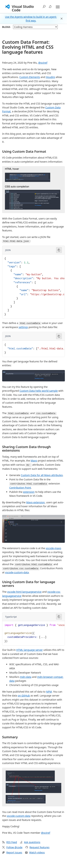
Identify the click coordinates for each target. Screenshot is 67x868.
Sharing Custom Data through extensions (26, 449)
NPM (49, 692)
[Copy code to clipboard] (59, 250)
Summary (10, 737)
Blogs (6, 27)
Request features (37, 847)
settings (23, 327)
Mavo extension (36, 502)
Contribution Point (20, 488)
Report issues (12, 852)
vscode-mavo (54, 548)
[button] (44, 7)
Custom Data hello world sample (39, 391)
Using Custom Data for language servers (29, 584)
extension (29, 492)
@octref (43, 63)
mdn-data (26, 677)
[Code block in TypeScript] (33, 633)
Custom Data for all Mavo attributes (42, 475)
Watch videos (35, 852)
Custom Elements (30, 77)
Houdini (50, 77)
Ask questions (30, 842)
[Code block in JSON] (33, 286)
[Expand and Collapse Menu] (58, 7)
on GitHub (24, 696)
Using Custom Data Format (24, 151)
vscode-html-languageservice (24, 592)
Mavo (34, 461)
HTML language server (29, 650)
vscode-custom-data (17, 572)
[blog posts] (35, 27)
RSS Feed (10, 842)
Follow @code (12, 847)
